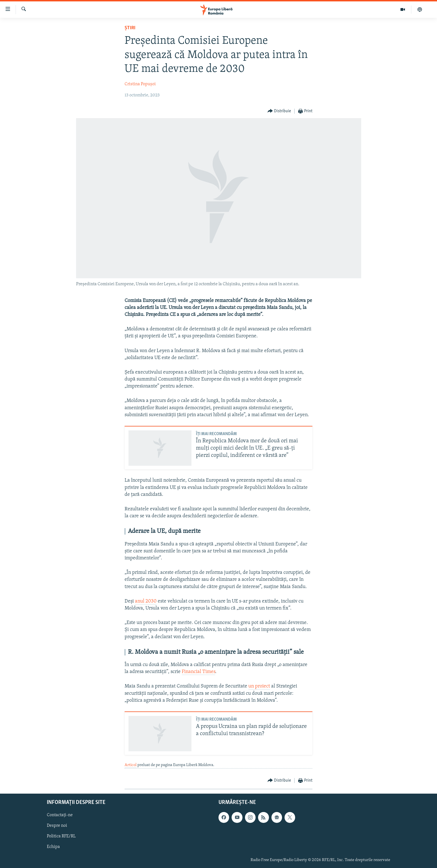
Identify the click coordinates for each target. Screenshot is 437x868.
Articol (131, 765)
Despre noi (57, 826)
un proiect (259, 686)
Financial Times (198, 672)
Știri (130, 28)
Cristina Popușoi (140, 84)
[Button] (279, 111)
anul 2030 (146, 601)
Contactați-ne (60, 815)
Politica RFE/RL (61, 836)
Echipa (53, 847)
